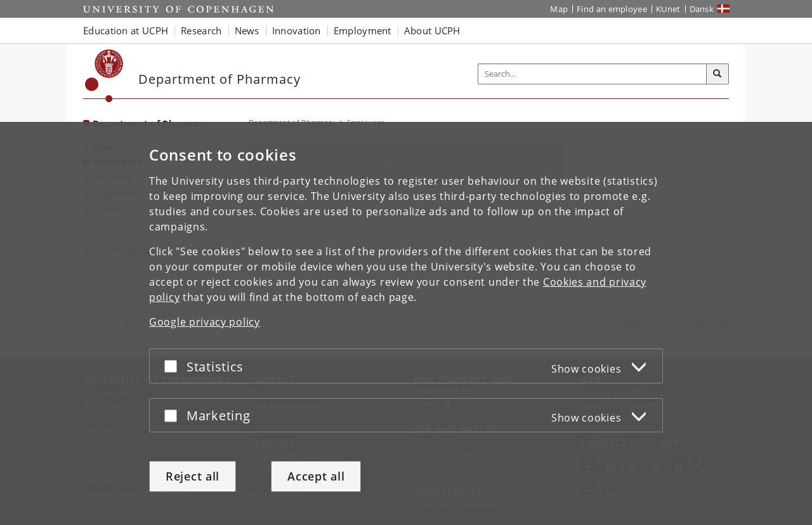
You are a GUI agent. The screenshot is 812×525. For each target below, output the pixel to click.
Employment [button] (363, 30)
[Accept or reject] (174, 366)
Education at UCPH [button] (126, 30)
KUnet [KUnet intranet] (668, 9)
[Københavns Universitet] (104, 76)
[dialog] (406, 323)
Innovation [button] (297, 30)
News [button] (247, 30)
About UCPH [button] (432, 30)
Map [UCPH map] (559, 9)
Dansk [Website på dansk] (702, 9)
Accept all (316, 476)
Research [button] (201, 30)
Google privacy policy (205, 322)
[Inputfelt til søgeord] (593, 74)
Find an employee (612, 9)
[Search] (717, 74)
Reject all (193, 476)
